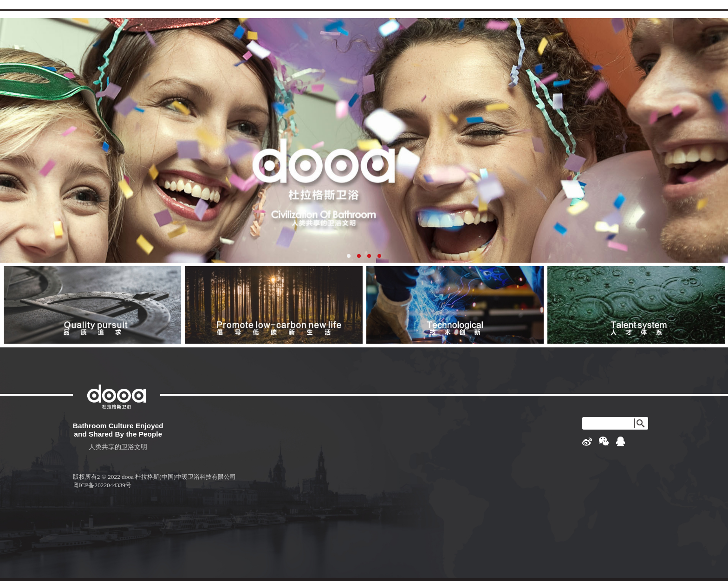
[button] (349, 256)
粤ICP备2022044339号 (102, 485)
